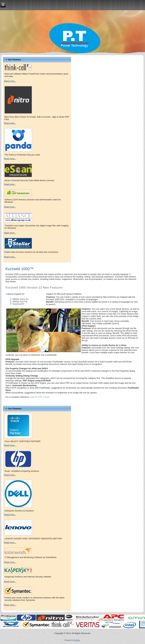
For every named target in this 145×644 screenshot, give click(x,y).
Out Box (77, 640)
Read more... (10, 81)
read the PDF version (40, 397)
